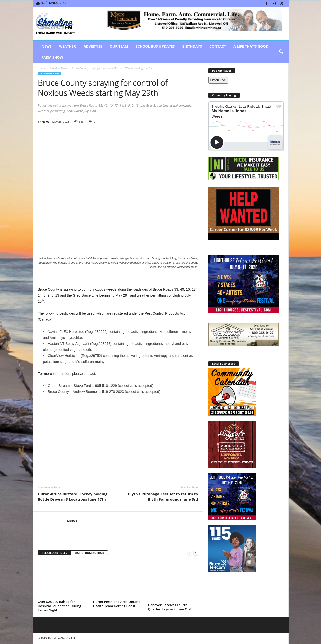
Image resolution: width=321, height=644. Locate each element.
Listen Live (218, 80)
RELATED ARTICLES (55, 553)
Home (41, 68)
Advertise (93, 46)
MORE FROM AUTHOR (89, 553)
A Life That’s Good (251, 46)
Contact (218, 46)
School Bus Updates (155, 46)
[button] (281, 52)
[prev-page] (190, 553)
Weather (68, 46)
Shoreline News (58, 68)
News (47, 46)
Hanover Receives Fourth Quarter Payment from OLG (170, 607)
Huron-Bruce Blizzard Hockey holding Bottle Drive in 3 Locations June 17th (73, 496)
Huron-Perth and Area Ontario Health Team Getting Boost (117, 604)
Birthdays (192, 46)
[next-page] (196, 553)
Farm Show (53, 57)
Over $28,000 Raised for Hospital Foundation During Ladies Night (60, 606)
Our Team (119, 46)
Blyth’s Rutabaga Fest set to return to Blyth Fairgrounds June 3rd (163, 496)
